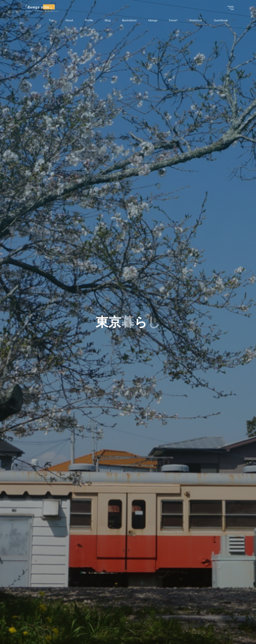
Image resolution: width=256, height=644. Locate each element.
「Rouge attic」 (39, 7)
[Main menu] (230, 8)
